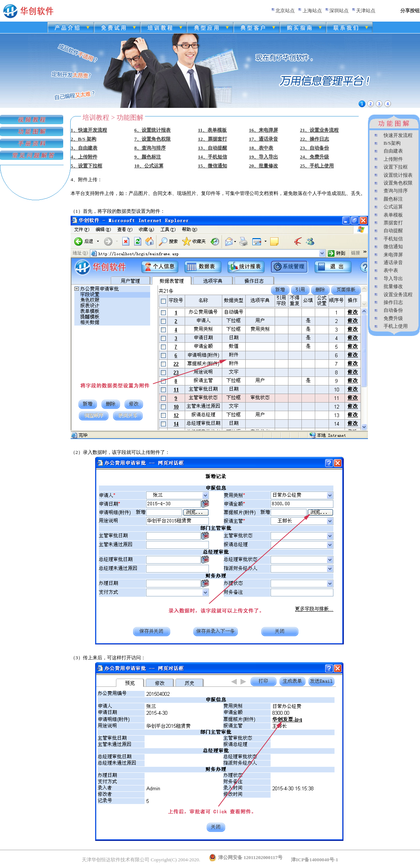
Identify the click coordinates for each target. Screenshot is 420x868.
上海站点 (312, 11)
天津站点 (366, 11)
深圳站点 (339, 11)
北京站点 (285, 11)
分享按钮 (410, 11)
